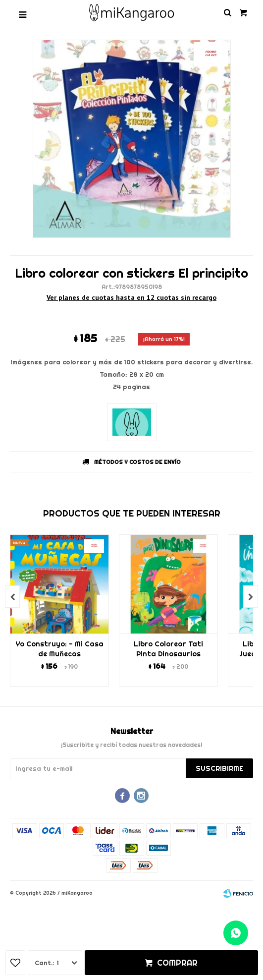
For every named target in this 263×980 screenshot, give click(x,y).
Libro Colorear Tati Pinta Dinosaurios (168, 649)
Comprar (177, 963)
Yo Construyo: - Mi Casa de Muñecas (59, 649)
